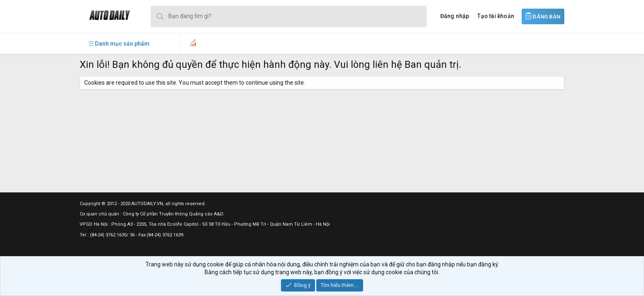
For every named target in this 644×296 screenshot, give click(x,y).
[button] (119, 44)
